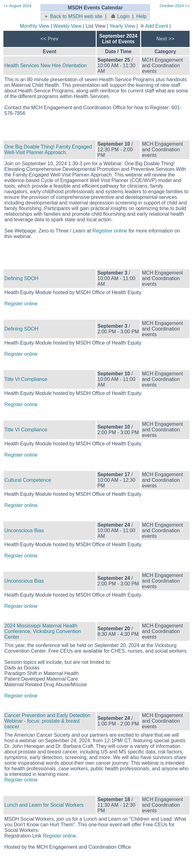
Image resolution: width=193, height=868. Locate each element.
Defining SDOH (21, 278)
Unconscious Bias (24, 530)
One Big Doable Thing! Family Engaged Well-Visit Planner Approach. (48, 150)
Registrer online (110, 231)
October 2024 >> (175, 6)
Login (120, 16)
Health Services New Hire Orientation (46, 66)
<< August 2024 (17, 6)
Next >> (165, 39)
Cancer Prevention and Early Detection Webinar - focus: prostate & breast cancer (47, 721)
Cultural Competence (28, 480)
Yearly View (122, 26)
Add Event (157, 26)
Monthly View (35, 26)
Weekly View (68, 26)
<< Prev (49, 39)
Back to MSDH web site (73, 16)
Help (141, 16)
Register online (21, 304)
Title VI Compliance (26, 379)
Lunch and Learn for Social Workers (44, 805)
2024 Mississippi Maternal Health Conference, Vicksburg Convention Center (43, 631)
